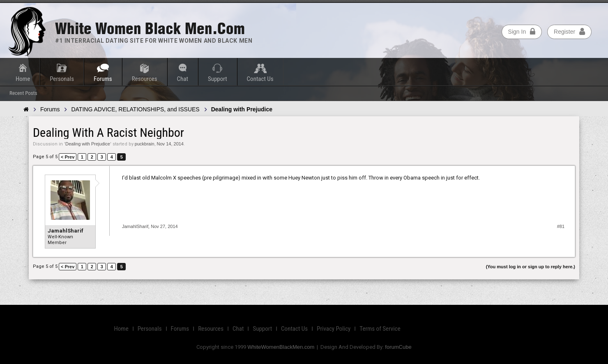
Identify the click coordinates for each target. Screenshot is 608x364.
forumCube (398, 347)
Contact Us (260, 79)
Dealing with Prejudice (88, 144)
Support (218, 79)
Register (569, 32)
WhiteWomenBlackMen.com (281, 347)
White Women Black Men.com (150, 29)
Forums (103, 79)
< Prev (68, 157)
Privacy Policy (334, 329)
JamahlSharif (66, 231)
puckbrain (145, 144)
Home (23, 79)
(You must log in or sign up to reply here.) (531, 267)
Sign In (522, 32)
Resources (145, 79)
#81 (561, 226)
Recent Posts (23, 93)
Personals (62, 79)
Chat (183, 79)
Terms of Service (380, 329)
